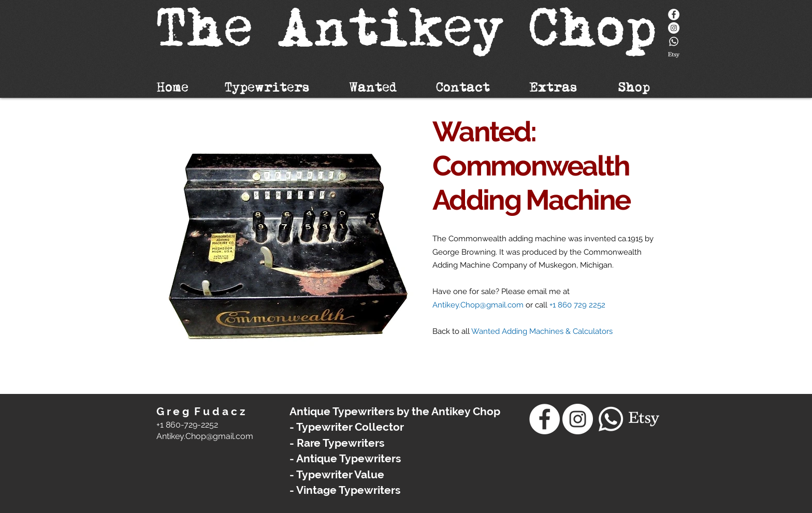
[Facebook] (674, 14)
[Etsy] (674, 55)
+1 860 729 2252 (577, 305)
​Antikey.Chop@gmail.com (205, 436)
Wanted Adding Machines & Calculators (542, 331)
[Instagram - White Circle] (674, 28)
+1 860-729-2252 (187, 425)
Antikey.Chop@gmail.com (478, 305)
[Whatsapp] (674, 41)
